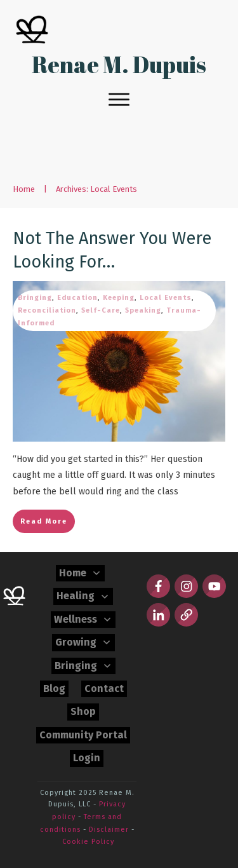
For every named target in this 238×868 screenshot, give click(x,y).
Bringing (35, 298)
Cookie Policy (88, 842)
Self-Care (101, 310)
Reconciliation (47, 310)
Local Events (166, 298)
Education (77, 298)
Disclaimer (109, 830)
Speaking (143, 310)
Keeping (119, 298)
